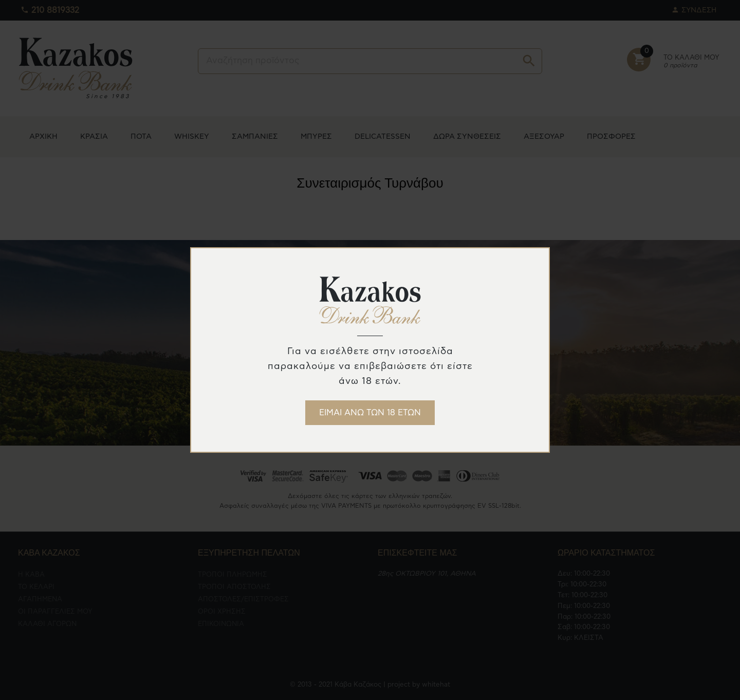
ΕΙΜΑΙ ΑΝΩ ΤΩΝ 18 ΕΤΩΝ (370, 413)
